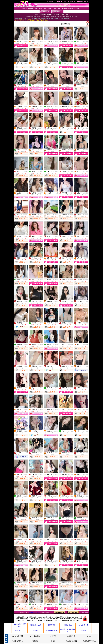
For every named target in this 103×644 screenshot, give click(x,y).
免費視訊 (26, 41)
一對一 (71, 193)
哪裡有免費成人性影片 (35, 613)
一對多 (26, 193)
